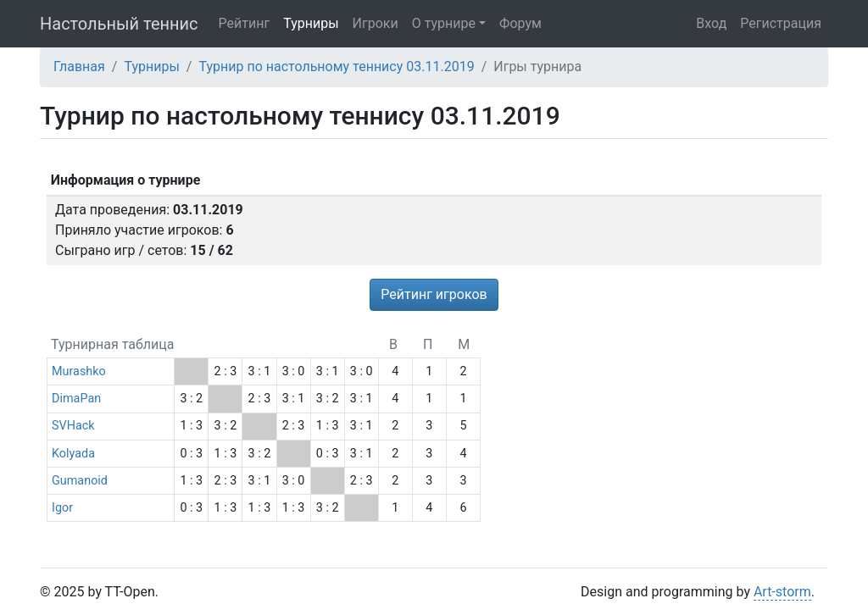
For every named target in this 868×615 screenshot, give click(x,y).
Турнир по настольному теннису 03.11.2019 (336, 66)
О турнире (444, 23)
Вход (711, 23)
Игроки (376, 23)
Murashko (79, 371)
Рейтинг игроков (434, 294)
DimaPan (76, 399)
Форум (520, 23)
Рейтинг (245, 23)
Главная (79, 66)
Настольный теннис (119, 24)
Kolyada (73, 454)
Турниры (311, 23)
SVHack (73, 426)
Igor (62, 508)
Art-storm (782, 592)
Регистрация (781, 23)
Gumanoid (80, 481)
